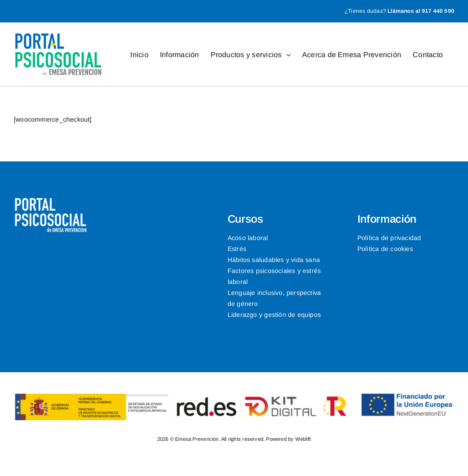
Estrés (237, 249)
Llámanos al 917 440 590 (421, 11)
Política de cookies (385, 249)
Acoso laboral (248, 238)
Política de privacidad (389, 238)
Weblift (303, 439)
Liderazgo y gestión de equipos (274, 315)
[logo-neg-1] (51, 201)
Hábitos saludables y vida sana (274, 260)
